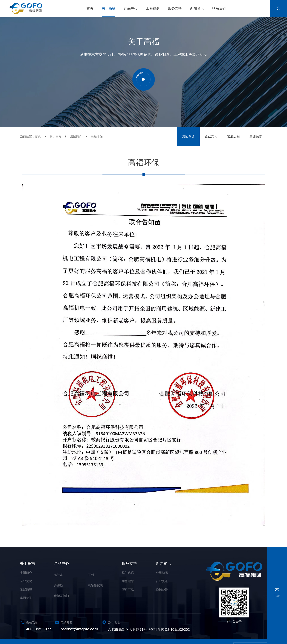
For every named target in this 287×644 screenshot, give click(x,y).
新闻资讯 (163, 563)
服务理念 (128, 581)
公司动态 (162, 573)
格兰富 (59, 575)
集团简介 (76, 136)
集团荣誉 (26, 598)
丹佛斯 (59, 585)
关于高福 (56, 136)
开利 (91, 575)
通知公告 (162, 589)
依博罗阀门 (62, 596)
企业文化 (26, 581)
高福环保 (97, 136)
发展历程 (26, 589)
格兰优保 (128, 573)
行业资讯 (162, 581)
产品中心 (62, 563)
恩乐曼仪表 (95, 585)
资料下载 (128, 589)
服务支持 (129, 563)
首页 (38, 136)
